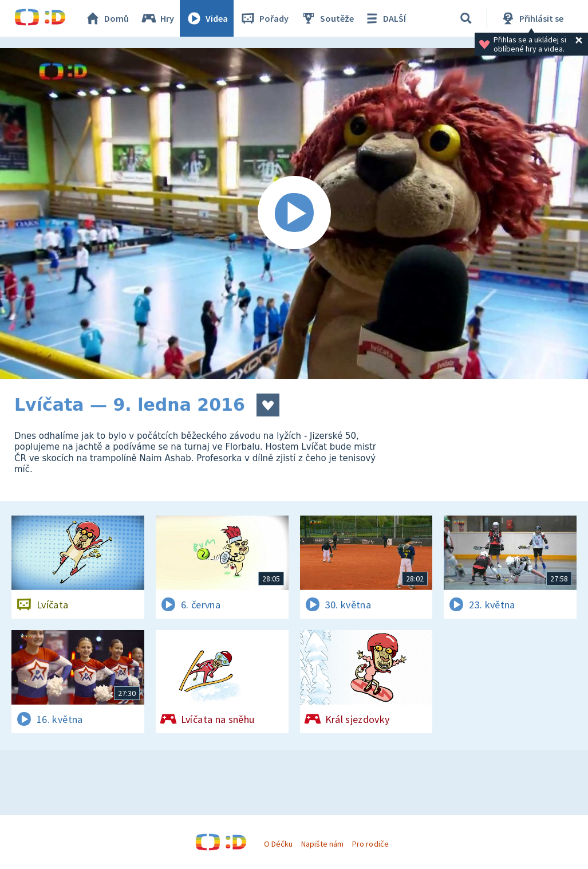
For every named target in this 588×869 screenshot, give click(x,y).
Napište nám (322, 844)
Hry (157, 18)
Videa (207, 18)
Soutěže (327, 18)
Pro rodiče (370, 844)
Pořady (264, 18)
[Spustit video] (294, 214)
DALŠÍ (384, 18)
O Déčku (278, 844)
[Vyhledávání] (466, 18)
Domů (106, 18)
